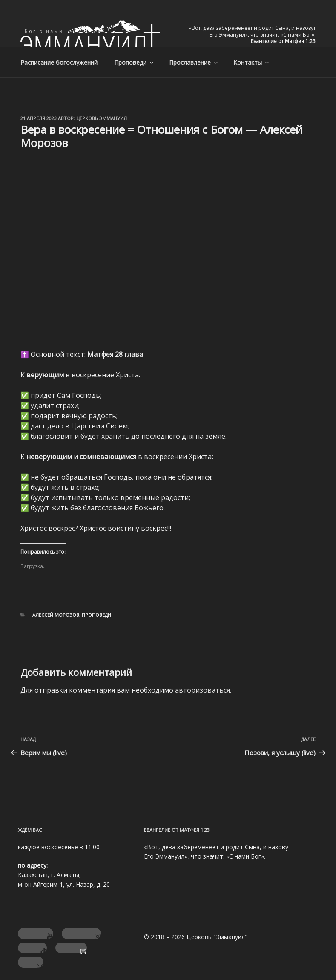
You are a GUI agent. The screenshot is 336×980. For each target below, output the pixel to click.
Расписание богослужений (59, 62)
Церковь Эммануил (102, 118)
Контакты (252, 62)
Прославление (194, 62)
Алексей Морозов (56, 615)
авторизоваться (202, 690)
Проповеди (134, 62)
